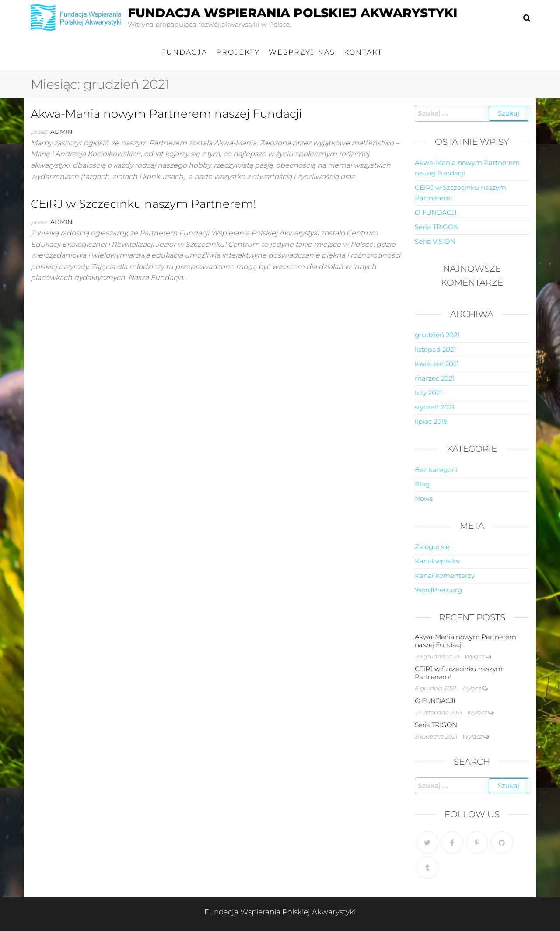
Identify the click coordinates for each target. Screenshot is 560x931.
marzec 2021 (435, 378)
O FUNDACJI (436, 212)
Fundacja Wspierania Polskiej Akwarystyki (292, 13)
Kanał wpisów (437, 561)
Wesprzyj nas (302, 52)
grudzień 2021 (437, 335)
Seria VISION (435, 241)
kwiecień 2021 (437, 364)
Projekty (238, 52)
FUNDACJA (184, 52)
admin (61, 132)
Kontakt (363, 52)
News (424, 499)
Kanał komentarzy (445, 576)
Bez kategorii (436, 470)
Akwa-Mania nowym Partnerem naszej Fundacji (166, 114)
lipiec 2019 (431, 422)
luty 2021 (428, 393)
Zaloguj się (432, 547)
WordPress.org (438, 590)
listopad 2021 (435, 349)
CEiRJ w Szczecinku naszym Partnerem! (143, 204)
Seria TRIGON (437, 227)
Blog (422, 484)
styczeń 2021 (434, 407)
